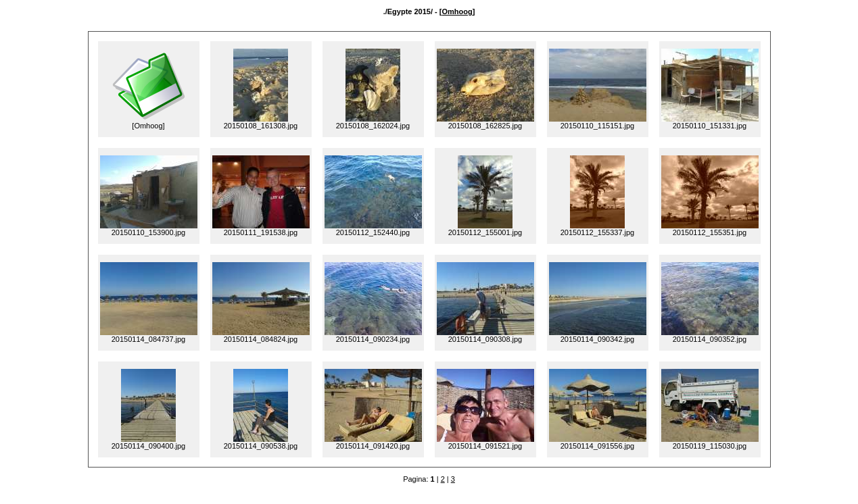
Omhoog (457, 11)
